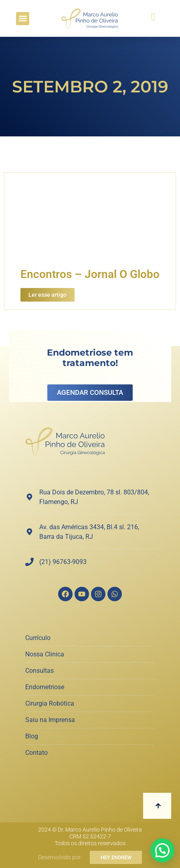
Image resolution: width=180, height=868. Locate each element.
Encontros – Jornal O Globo (90, 274)
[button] (23, 19)
